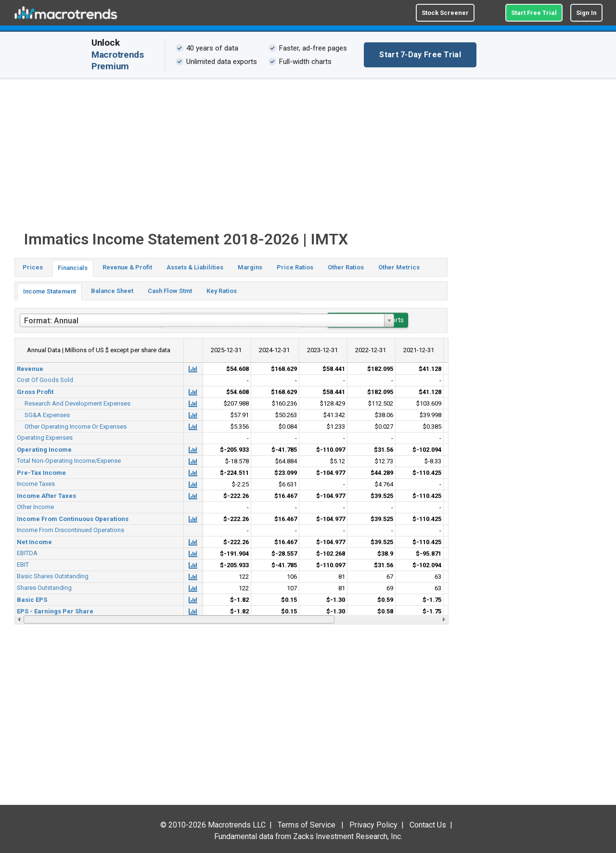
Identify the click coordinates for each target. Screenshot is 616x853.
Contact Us (428, 825)
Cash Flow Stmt (170, 291)
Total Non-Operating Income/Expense (69, 461)
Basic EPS (32, 600)
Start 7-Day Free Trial (420, 55)
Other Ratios (346, 267)
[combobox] (207, 320)
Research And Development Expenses (77, 403)
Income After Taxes (46, 496)
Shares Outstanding (44, 588)
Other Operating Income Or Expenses (76, 426)
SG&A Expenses (47, 415)
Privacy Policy (373, 825)
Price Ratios (295, 267)
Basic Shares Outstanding (53, 576)
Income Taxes (36, 484)
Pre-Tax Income (41, 473)
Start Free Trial (534, 13)
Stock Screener (445, 13)
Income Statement (50, 291)
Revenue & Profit (127, 267)
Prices (33, 267)
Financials (73, 268)
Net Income (34, 542)
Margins (250, 267)
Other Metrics (399, 267)
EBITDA (27, 553)
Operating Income (44, 450)
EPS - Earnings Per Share (55, 611)
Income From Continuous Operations (73, 519)
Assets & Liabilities (195, 267)
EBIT (23, 565)
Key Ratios (222, 291)
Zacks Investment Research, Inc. (348, 836)
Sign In (586, 13)
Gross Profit (35, 392)
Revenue (30, 369)
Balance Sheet (112, 291)
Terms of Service (307, 825)
